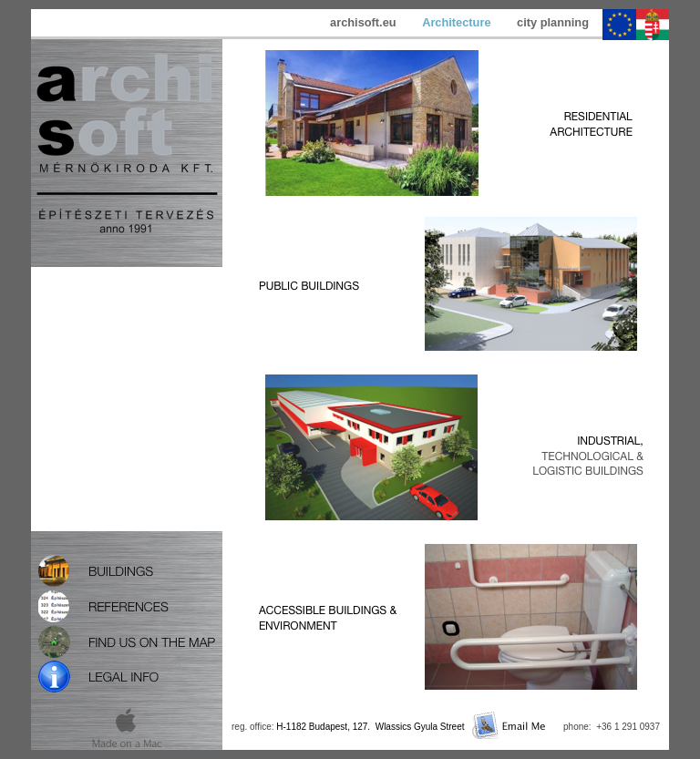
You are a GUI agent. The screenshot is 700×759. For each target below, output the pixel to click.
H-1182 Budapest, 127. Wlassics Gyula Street (370, 727)
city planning (553, 22)
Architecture (458, 22)
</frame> (127, 399)
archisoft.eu (365, 22)
